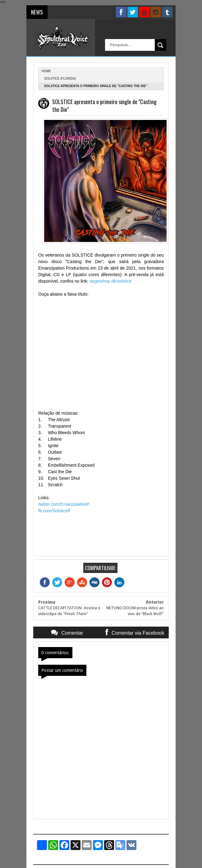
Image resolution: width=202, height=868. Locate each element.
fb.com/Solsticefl (54, 511)
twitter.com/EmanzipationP (64, 504)
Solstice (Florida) (60, 79)
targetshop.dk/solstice (110, 281)
